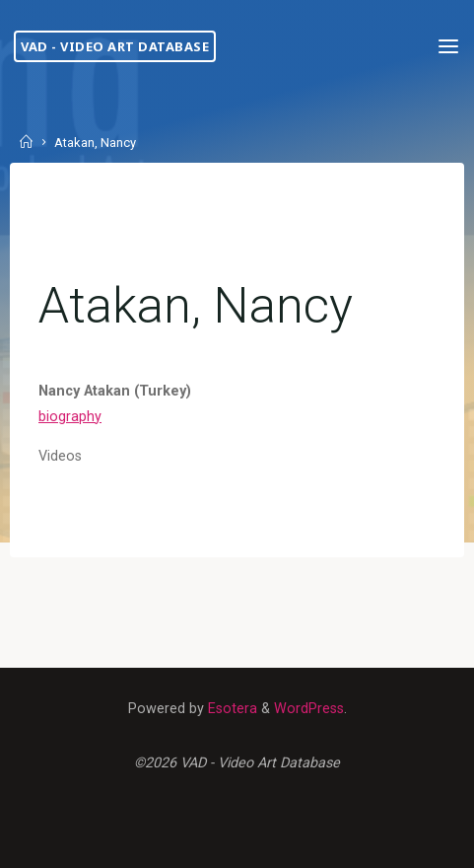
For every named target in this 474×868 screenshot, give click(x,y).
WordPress (309, 709)
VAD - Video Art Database (115, 46)
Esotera (231, 709)
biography (70, 417)
